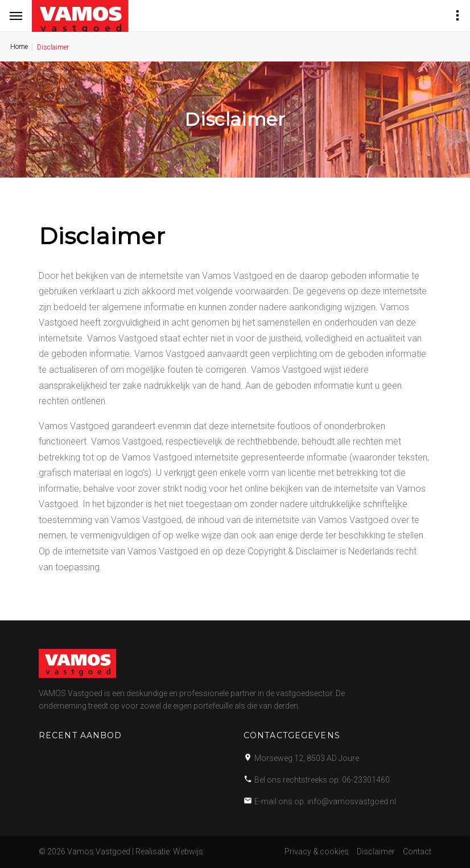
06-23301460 (366, 780)
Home (19, 47)
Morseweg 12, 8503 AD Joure (307, 758)
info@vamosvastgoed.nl (352, 801)
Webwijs (188, 851)
